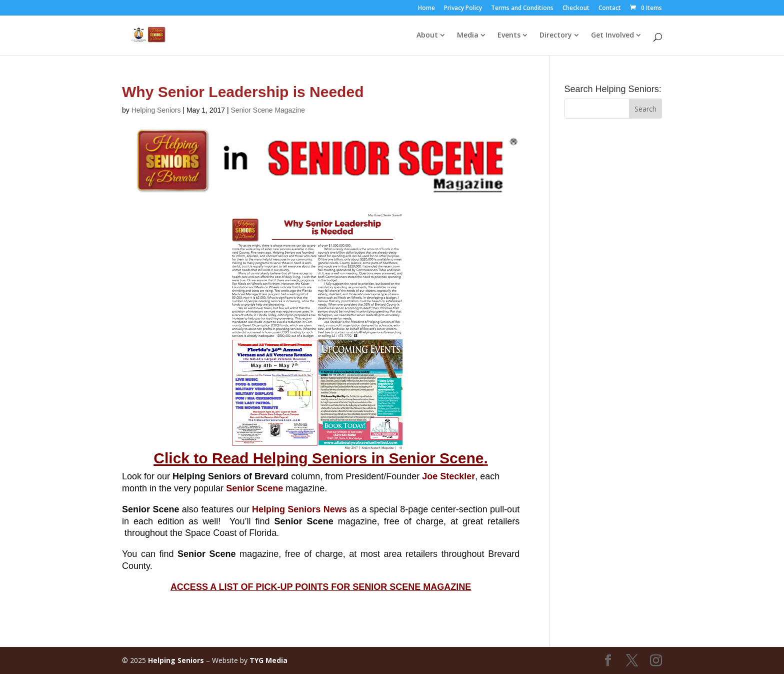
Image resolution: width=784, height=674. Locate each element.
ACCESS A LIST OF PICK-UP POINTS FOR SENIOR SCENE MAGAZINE (321, 587)
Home (426, 9)
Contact (610, 9)
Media (468, 36)
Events (509, 36)
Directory (556, 36)
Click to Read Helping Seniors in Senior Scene (318, 458)
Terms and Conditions (522, 9)
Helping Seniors (156, 110)
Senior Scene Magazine (268, 110)
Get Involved (612, 36)
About (427, 36)
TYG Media (268, 660)
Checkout (576, 9)
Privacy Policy (463, 9)
